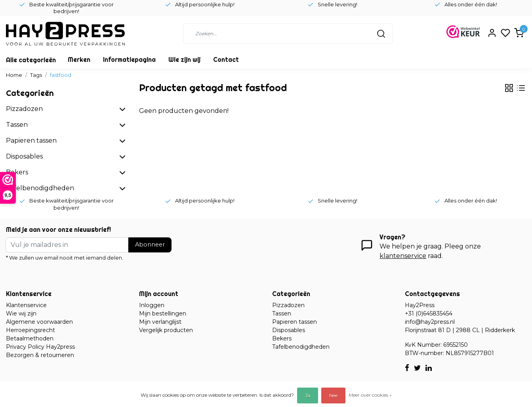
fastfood (61, 75)
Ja (308, 395)
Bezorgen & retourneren (40, 355)
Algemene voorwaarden (39, 322)
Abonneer (150, 245)
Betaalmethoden (30, 338)
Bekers (282, 338)
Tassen (282, 313)
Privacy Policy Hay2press (40, 347)
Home (14, 75)
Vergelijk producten (166, 330)
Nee (333, 395)
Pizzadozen (288, 305)
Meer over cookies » (370, 395)
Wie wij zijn (21, 313)
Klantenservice (26, 305)
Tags (36, 75)
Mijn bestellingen (163, 313)
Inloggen (152, 305)
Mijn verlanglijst (160, 322)
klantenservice (403, 256)
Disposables (289, 330)
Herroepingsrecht (31, 330)
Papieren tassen (295, 322)
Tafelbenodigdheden (301, 347)
